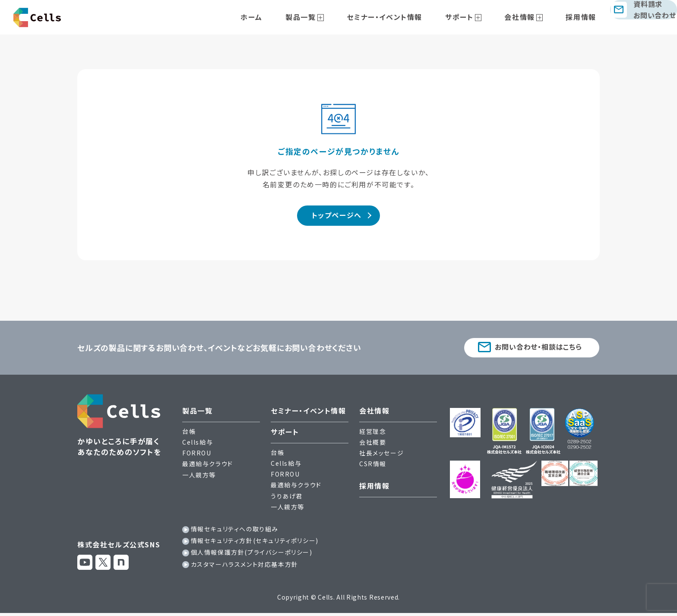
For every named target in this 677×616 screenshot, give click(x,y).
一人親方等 (199, 478)
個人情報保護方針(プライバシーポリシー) (252, 556)
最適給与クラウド (208, 467)
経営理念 (373, 434)
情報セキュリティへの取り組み (235, 532)
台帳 (189, 434)
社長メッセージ (381, 456)
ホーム (283, 17)
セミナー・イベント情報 (397, 17)
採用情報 (566, 17)
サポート (463, 17)
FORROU (197, 456)
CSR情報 (373, 467)
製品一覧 (323, 17)
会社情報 (514, 17)
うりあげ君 (287, 499)
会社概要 (373, 445)
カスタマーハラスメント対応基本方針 (245, 567)
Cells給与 (198, 445)
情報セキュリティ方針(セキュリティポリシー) (255, 544)
